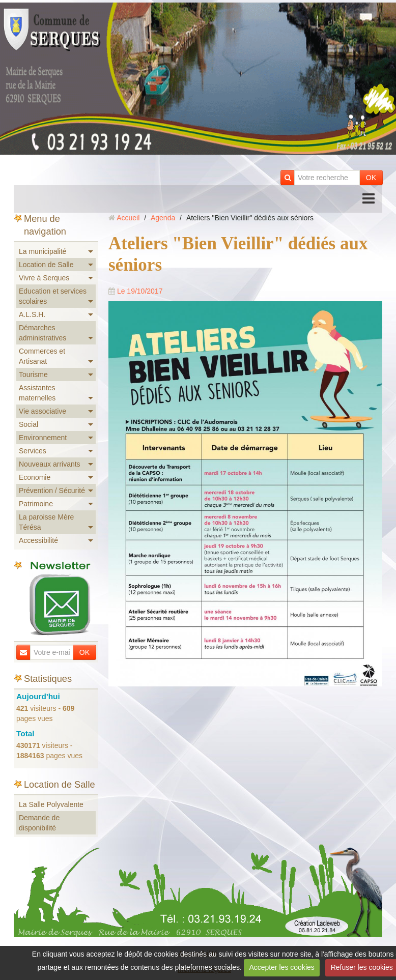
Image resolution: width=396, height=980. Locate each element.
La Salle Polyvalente (51, 804)
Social (29, 424)
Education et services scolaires (53, 296)
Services (33, 451)
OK (371, 178)
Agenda (163, 218)
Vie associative (43, 411)
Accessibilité (38, 540)
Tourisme (33, 374)
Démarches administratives (43, 333)
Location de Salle (46, 265)
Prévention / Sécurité (52, 491)
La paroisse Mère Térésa (46, 522)
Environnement (43, 438)
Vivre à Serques (44, 278)
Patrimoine (36, 504)
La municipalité (43, 251)
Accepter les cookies (281, 967)
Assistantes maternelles (37, 393)
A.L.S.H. (32, 314)
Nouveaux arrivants (50, 464)
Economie (35, 477)
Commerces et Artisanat (42, 356)
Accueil (128, 218)
